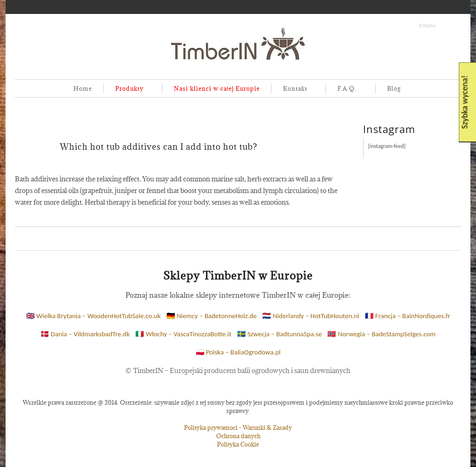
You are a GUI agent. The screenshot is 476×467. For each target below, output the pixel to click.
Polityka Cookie (238, 444)
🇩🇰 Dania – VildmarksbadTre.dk (85, 334)
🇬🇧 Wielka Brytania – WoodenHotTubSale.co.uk (93, 316)
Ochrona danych (238, 436)
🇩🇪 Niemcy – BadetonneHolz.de (212, 316)
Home (83, 88)
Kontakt (293, 89)
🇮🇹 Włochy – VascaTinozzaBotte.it (183, 334)
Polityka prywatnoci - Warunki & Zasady (238, 427)
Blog (394, 88)
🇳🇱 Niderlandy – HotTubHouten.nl (311, 316)
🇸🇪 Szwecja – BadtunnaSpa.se (280, 334)
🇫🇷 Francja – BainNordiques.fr (408, 316)
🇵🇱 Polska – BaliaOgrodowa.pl (238, 352)
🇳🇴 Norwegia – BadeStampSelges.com (381, 334)
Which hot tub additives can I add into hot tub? (159, 147)
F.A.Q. (345, 89)
